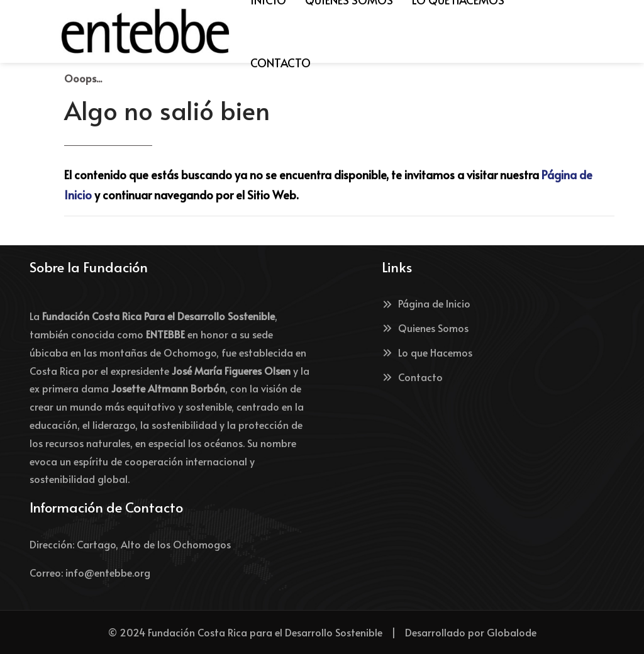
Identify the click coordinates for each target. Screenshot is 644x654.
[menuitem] (280, 63)
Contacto (412, 377)
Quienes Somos (425, 328)
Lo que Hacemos (427, 352)
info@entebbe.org (108, 572)
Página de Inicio (426, 303)
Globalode (512, 632)
